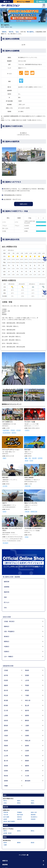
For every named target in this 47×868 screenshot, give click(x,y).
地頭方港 (19, 819)
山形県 (27, 680)
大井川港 (6, 815)
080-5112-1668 (22, 61)
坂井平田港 (20, 815)
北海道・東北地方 (9, 621)
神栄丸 (19, 803)
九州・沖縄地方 (9, 656)
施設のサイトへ (22, 68)
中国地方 (7, 646)
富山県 (27, 705)
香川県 (6, 761)
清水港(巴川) (34, 817)
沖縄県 (6, 786)
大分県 (27, 776)
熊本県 (6, 776)
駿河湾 (7, 27)
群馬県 (27, 690)
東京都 (6, 700)
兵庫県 (27, 736)
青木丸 (5, 801)
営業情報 (7, 587)
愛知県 (6, 725)
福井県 (27, 710)
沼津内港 (6, 812)
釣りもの (7, 602)
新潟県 (6, 705)
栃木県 (6, 690)
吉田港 (5, 819)
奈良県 (6, 741)
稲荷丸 (19, 801)
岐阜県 (6, 720)
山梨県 (6, 715)
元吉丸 (33, 801)
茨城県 (27, 685)
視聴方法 (40, 2)
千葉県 (27, 695)
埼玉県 (6, 695)
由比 (11, 27)
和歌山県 (28, 741)
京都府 (27, 730)
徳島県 (27, 756)
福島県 (6, 685)
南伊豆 (19, 831)
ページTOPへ (23, 855)
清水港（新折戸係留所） (10, 821)
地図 (5, 597)
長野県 (27, 715)
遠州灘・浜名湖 (7, 833)
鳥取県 (6, 746)
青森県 (27, 670)
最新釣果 (7, 582)
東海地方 (7, 636)
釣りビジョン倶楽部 (23, 2)
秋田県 (6, 680)
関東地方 (7, 626)
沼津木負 (19, 817)
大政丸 (5, 803)
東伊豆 (5, 831)
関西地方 (7, 641)
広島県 (27, 751)
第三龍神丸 (30, 32)
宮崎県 (6, 781)
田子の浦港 (6, 817)
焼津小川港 (34, 812)
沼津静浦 (19, 812)
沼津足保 (33, 819)
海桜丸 (33, 803)
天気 (5, 608)
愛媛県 (27, 761)
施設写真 (7, 592)
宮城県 (27, 675)
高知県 (6, 766)
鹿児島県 (28, 781)
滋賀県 (6, 730)
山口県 (6, 756)
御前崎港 (33, 815)
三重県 (27, 725)
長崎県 (27, 771)
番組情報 (5, 864)
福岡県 (27, 766)
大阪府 (6, 736)
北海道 (6, 670)
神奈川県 (28, 700)
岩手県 (6, 675)
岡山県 (6, 751)
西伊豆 (33, 831)
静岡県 (2, 27)
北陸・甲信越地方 (9, 631)
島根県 (27, 746)
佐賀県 (6, 771)
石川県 (6, 710)
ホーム (7, 1)
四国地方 (7, 651)
